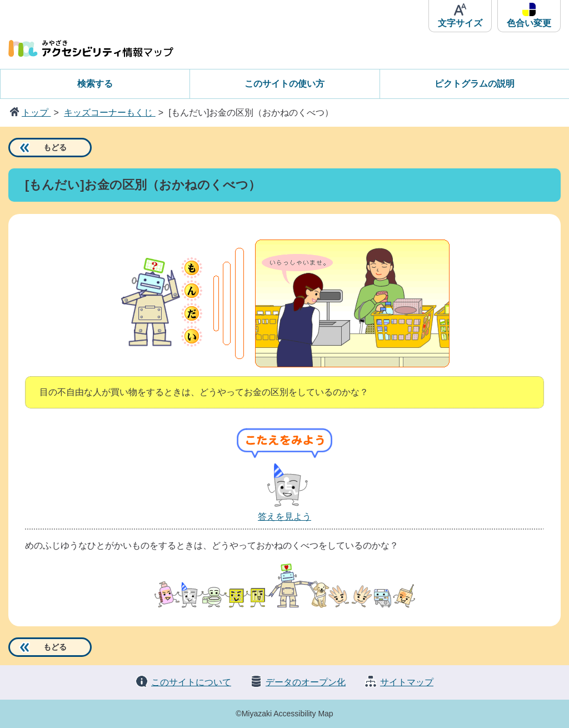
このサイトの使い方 (284, 84)
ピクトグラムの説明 (475, 84)
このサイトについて (191, 682)
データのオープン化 (306, 682)
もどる (55, 147)
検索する (95, 84)
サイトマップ (407, 682)
